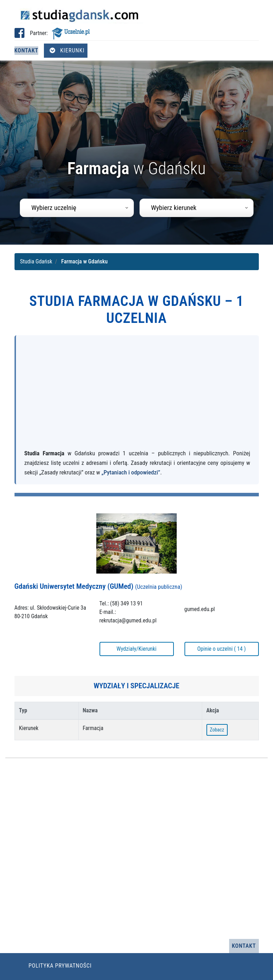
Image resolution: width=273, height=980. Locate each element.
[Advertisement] (137, 395)
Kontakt (27, 50)
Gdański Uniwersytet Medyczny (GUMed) (98, 586)
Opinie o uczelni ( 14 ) (221, 649)
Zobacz (217, 730)
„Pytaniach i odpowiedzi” (131, 472)
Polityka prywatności (60, 966)
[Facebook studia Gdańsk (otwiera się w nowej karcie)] (19, 35)
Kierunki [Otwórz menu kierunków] (67, 50)
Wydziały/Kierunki (136, 649)
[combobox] (77, 208)
